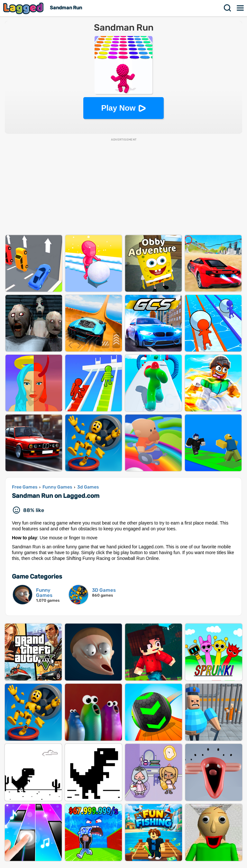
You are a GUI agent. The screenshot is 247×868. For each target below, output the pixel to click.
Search (228, 8)
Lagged (24, 8)
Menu (241, 8)
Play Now (119, 108)
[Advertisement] (123, 187)
